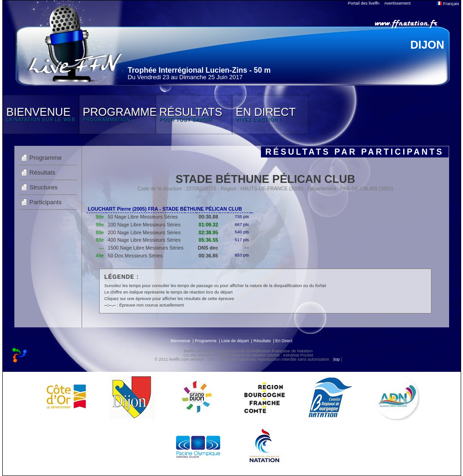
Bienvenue (181, 341)
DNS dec (208, 248)
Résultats (43, 172)
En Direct (284, 341)
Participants (46, 202)
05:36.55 (209, 240)
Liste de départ (235, 341)
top (337, 359)
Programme (46, 158)
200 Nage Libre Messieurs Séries (144, 232)
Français (448, 4)
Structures (44, 187)
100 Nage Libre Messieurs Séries (144, 225)
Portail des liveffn (364, 3)
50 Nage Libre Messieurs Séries (143, 217)
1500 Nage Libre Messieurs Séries (145, 248)
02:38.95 (209, 232)
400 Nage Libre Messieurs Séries (144, 240)
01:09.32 (209, 225)
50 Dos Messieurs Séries (135, 256)
